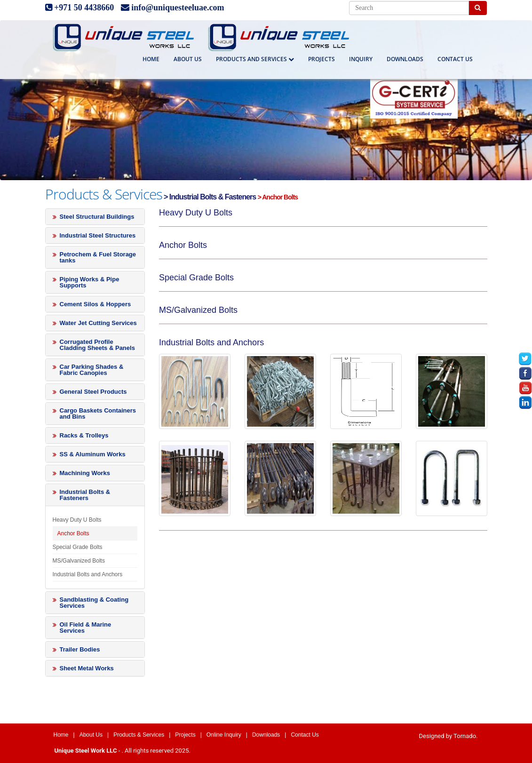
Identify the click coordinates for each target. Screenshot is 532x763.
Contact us (455, 59)
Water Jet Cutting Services (98, 323)
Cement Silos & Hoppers (95, 304)
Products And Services (255, 59)
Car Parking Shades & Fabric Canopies (92, 370)
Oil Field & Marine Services (86, 628)
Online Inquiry (224, 735)
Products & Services (139, 735)
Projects (322, 59)
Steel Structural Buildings (97, 217)
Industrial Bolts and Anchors (88, 574)
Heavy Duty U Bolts (77, 520)
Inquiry (361, 59)
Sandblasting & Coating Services (94, 603)
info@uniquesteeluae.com (178, 8)
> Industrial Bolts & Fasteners (210, 197)
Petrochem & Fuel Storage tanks (98, 257)
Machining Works (85, 473)
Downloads (405, 59)
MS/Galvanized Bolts (79, 561)
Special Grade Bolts (78, 547)
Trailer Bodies (80, 649)
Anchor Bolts (73, 533)
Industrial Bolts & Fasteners (85, 495)
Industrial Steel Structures (98, 235)
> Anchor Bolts (278, 197)
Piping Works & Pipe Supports (90, 282)
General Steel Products (93, 392)
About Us (188, 59)
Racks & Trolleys (84, 435)
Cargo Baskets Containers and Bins (98, 413)
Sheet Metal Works (87, 668)
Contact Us (305, 735)
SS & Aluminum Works (93, 454)
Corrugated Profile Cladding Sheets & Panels (97, 345)
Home (151, 59)
